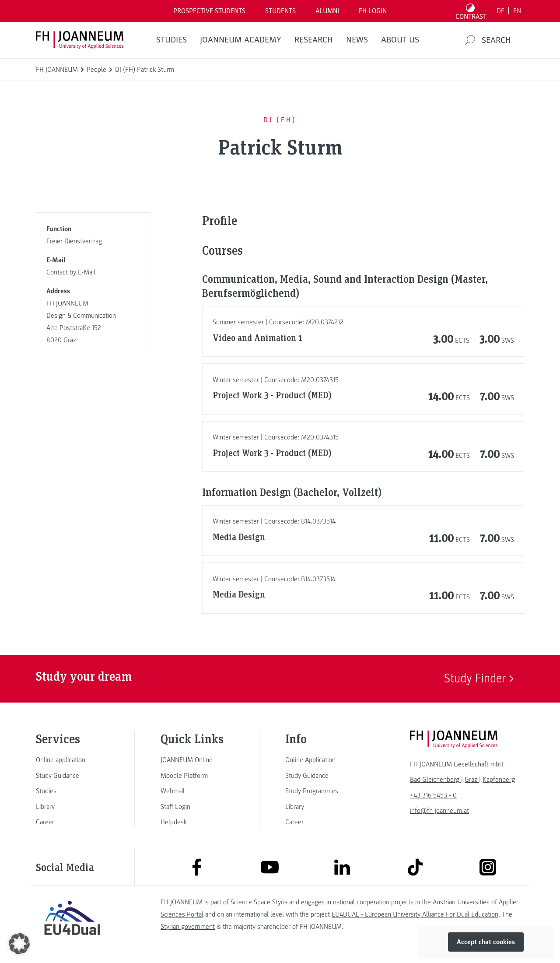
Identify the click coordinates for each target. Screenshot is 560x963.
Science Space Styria (259, 902)
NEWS (357, 40)
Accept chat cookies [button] (486, 942)
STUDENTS (280, 11)
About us (400, 40)
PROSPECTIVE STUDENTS (209, 11)
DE (500, 11)
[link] (72, 760)
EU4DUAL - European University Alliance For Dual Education (415, 914)
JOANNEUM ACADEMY (241, 40)
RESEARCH (314, 40)
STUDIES (171, 40)
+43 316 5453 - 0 (433, 795)
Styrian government (188, 927)
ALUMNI (327, 11)
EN (517, 11)
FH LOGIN (373, 11)
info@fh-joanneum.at (439, 811)
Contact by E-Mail (71, 272)
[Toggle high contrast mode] (471, 11)
